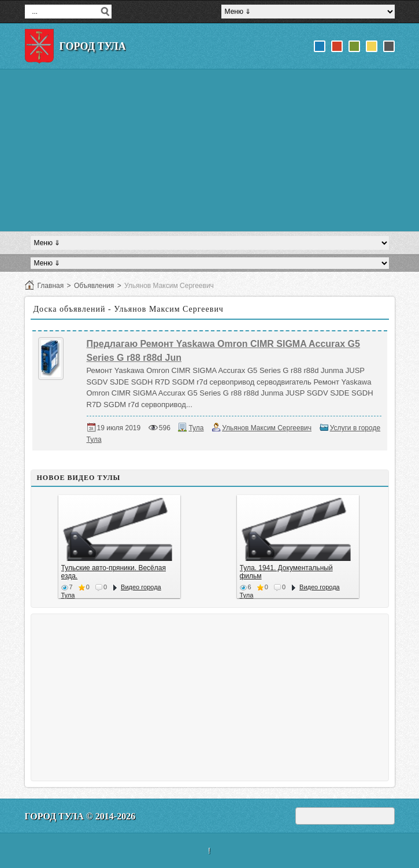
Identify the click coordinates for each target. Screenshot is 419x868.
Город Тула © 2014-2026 (80, 816)
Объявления (94, 286)
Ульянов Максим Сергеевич (267, 428)
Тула (196, 428)
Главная (51, 286)
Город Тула (93, 46)
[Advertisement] (210, 150)
